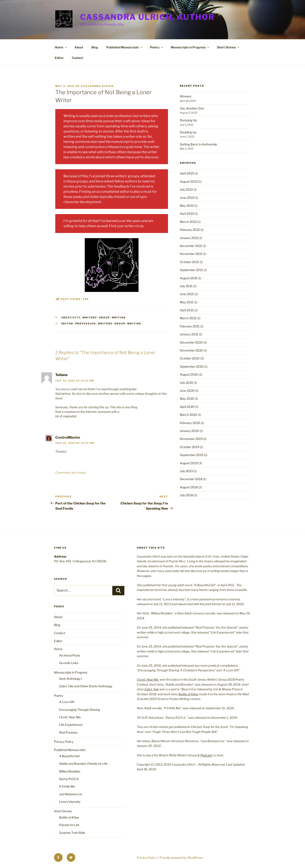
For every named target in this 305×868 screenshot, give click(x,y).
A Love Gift (67, 702)
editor (67, 324)
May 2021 (187, 302)
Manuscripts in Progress (190, 47)
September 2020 (192, 366)
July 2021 (186, 286)
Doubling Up (188, 132)
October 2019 (189, 447)
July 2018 (186, 495)
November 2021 (191, 254)
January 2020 (189, 431)
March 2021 (188, 318)
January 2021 (189, 334)
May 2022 (187, 206)
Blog (95, 47)
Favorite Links (69, 663)
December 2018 (191, 479)
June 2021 (187, 294)
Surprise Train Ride (72, 833)
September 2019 (192, 455)
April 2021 (187, 310)
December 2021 (191, 246)
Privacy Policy (64, 742)
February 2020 (190, 423)
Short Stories (228, 47)
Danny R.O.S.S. (69, 779)
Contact (78, 58)
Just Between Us (71, 794)
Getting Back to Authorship (198, 144)
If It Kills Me (67, 786)
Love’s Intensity (70, 802)
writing (134, 324)
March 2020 (189, 415)
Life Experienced (71, 725)
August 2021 (189, 278)
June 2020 (187, 391)
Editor (59, 58)
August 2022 (189, 181)
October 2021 (189, 262)
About (79, 47)
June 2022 (187, 198)
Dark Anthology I (71, 679)
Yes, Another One (192, 108)
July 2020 (187, 383)
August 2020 (189, 374)
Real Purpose (68, 732)
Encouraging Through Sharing (80, 710)
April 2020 (187, 407)
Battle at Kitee (69, 817)
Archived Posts (70, 655)
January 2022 (189, 238)
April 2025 (187, 173)
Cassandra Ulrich (97, 86)
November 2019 (191, 439)
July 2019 (186, 471)
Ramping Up (188, 120)
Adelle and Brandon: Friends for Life (83, 764)
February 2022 (190, 230)
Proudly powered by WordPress (181, 858)
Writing (119, 318)
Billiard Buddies (70, 771)
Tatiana (61, 375)
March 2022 (188, 222)
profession (86, 324)
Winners (186, 96)
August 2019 (189, 463)
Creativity (71, 318)
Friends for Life (69, 825)
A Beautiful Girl (69, 756)
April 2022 (187, 214)
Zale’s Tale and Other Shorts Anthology (86, 686)
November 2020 (191, 350)
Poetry (157, 47)
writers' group (96, 318)
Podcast (206, 755)
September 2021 (191, 270)
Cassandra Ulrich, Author (147, 17)
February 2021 (190, 326)
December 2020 (191, 342)
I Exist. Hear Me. (70, 717)
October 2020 (190, 358)
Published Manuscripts (125, 47)
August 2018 (189, 487)
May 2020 (187, 399)
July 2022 (186, 189)
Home (61, 47)
